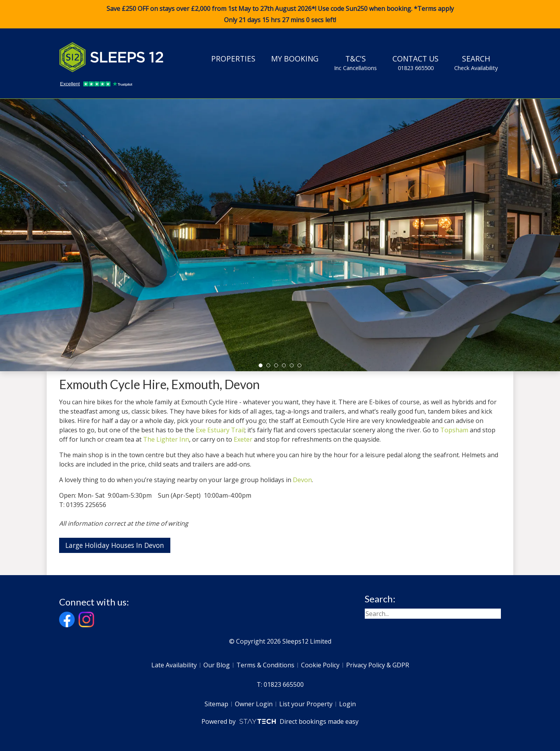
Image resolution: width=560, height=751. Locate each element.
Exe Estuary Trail (220, 430)
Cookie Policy (320, 665)
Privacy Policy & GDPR (378, 665)
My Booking (295, 59)
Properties (233, 59)
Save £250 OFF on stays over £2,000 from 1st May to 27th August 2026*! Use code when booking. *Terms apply (280, 14)
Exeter (243, 439)
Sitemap (216, 704)
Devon (302, 480)
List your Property (306, 704)
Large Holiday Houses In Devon (115, 545)
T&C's (355, 63)
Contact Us (416, 63)
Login (347, 704)
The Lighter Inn (166, 439)
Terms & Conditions (265, 665)
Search (476, 63)
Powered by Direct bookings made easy (280, 721)
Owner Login (254, 704)
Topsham (454, 430)
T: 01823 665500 (280, 684)
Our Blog (217, 665)
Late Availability (174, 665)
